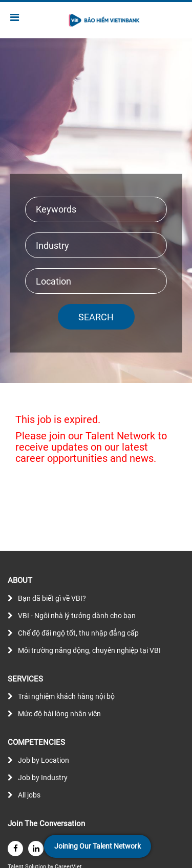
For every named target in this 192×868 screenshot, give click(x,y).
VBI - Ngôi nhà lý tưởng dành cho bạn (77, 616)
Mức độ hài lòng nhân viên (59, 714)
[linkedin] (36, 849)
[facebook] (15, 849)
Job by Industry (43, 778)
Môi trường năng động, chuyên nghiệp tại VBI (89, 650)
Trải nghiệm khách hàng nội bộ (66, 696)
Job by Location (44, 760)
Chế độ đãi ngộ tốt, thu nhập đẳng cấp (78, 633)
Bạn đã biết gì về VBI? (52, 598)
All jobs (29, 795)
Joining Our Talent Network (98, 846)
